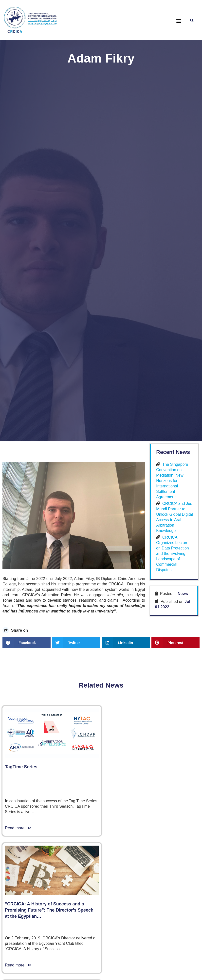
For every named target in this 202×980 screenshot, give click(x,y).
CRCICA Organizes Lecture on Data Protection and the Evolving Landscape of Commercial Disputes (173, 553)
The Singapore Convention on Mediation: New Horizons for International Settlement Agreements (172, 480)
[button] (179, 21)
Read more (18, 828)
